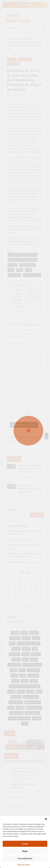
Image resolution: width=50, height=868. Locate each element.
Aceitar (25, 844)
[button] (46, 819)
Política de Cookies (24, 865)
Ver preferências (25, 859)
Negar (25, 851)
